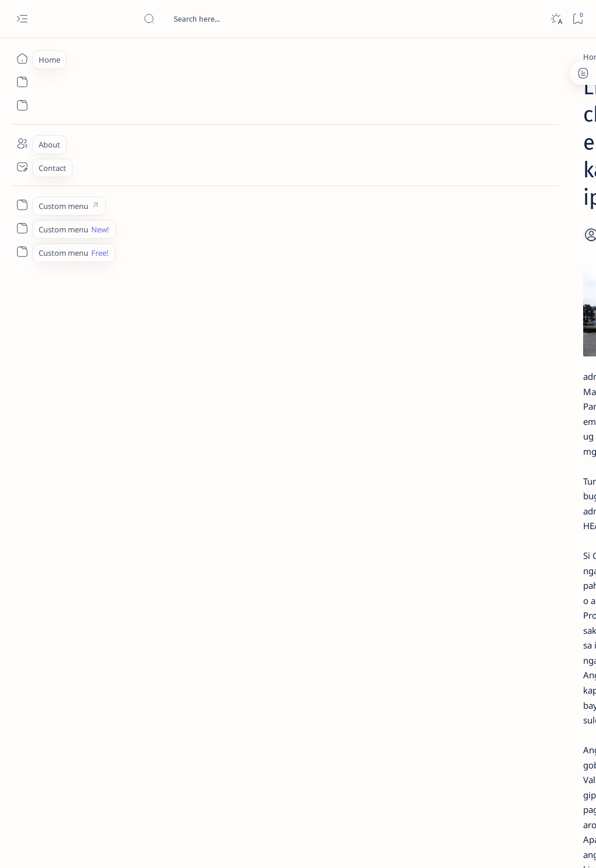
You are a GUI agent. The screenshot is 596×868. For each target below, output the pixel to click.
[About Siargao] (547, 589)
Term (440, 713)
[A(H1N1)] (468, 589)
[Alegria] (492, 311)
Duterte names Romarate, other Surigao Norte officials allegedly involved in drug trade (511, 346)
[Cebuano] (106, 57)
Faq (549, 713)
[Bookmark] (578, 19)
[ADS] (468, 647)
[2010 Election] (547, 560)
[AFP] (547, 647)
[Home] (22, 59)
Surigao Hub (108, 845)
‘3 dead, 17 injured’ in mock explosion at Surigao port (508, 487)
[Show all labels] (456, 675)
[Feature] (129, 707)
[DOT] (492, 388)
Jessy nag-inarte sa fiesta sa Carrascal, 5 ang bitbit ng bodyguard (510, 276)
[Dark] (556, 19)
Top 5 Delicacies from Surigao (514, 192)
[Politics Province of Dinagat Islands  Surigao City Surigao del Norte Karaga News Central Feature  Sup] (468, 560)
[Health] (175, 707)
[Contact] (22, 167)
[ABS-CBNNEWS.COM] (468, 618)
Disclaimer (478, 713)
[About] (22, 143)
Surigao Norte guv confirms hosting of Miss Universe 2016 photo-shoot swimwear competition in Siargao (514, 423)
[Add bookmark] (360, 149)
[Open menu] (22, 19)
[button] (215, 707)
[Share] (390, 149)
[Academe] (547, 618)
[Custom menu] (22, 205)
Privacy (519, 713)
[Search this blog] (231, 19)
